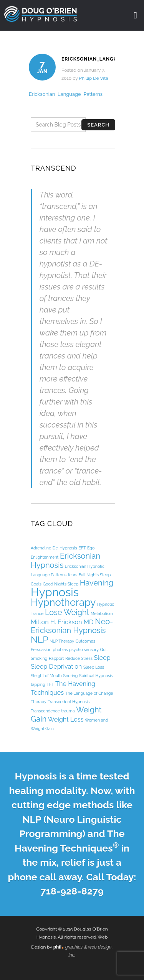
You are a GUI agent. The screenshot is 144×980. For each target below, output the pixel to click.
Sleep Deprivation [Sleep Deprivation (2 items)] (56, 667)
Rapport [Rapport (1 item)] (56, 658)
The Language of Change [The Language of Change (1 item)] (89, 693)
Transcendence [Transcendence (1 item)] (45, 711)
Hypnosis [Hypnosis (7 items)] (55, 592)
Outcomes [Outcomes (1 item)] (85, 641)
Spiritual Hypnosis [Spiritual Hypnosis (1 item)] (96, 676)
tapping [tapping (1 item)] (38, 684)
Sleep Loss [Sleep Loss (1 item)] (94, 667)
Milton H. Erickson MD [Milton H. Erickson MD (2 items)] (62, 622)
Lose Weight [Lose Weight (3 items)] (67, 612)
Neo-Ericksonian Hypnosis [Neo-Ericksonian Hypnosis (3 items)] (72, 626)
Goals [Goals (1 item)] (36, 584)
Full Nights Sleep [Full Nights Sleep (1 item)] (95, 575)
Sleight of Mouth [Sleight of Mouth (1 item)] (46, 676)
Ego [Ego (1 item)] (91, 548)
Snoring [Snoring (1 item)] (71, 676)
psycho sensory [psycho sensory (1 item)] (84, 649)
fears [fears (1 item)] (73, 575)
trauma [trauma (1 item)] (68, 711)
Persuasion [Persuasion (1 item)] (41, 649)
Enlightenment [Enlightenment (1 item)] (45, 557)
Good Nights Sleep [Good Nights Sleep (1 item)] (60, 584)
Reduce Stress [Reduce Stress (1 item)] (79, 658)
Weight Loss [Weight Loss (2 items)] (66, 719)
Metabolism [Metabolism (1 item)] (102, 613)
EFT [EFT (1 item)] (82, 548)
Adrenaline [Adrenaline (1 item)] (41, 548)
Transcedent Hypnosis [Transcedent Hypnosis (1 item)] (69, 702)
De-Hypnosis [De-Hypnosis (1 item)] (65, 548)
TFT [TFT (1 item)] (50, 684)
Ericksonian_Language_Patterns (66, 94)
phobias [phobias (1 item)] (60, 649)
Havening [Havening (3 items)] (97, 583)
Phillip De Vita (93, 78)
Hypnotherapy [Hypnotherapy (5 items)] (63, 602)
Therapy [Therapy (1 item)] (39, 702)
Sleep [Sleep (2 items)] (102, 658)
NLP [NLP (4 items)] (40, 639)
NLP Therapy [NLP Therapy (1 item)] (62, 641)
